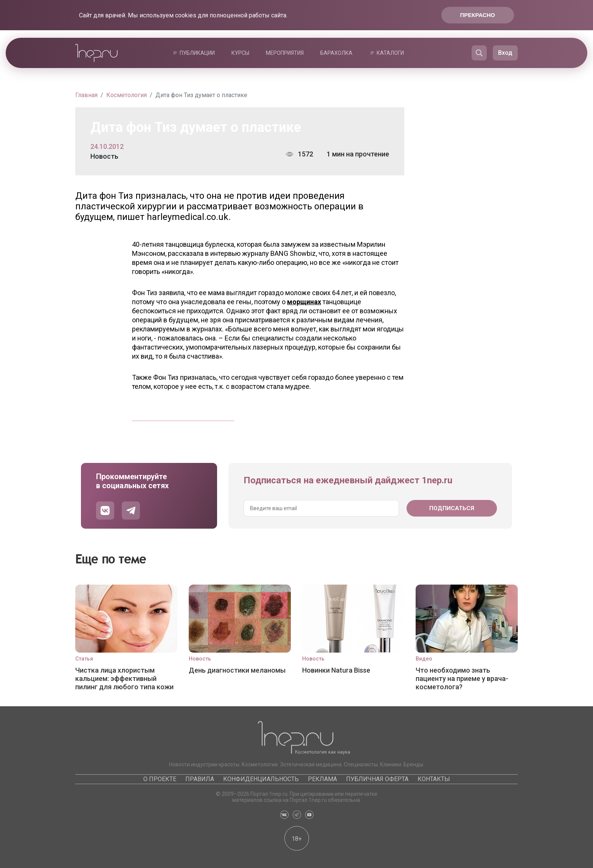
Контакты (434, 779)
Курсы (240, 53)
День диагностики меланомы (237, 670)
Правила (200, 779)
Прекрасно (478, 15)
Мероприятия (285, 53)
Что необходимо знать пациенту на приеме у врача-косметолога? (462, 678)
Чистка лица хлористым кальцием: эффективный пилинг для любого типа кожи (124, 678)
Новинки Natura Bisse (336, 670)
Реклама (322, 779)
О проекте (160, 779)
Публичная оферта (377, 779)
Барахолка (336, 53)
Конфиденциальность (261, 779)
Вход (505, 53)
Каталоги (390, 53)
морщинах (304, 302)
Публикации (197, 53)
